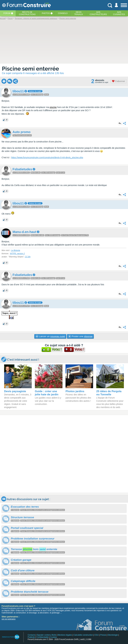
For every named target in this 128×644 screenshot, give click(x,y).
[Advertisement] (64, 454)
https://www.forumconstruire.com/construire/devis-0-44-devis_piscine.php (47, 157)
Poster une (80, 336)
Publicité (31, 637)
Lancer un (50, 336)
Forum (7, 13)
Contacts (31, 635)
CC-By (28, 257)
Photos (46, 13)
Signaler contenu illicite (47, 635)
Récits (27, 13)
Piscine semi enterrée (30, 69)
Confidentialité (43, 637)
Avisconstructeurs (98, 13)
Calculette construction (83, 635)
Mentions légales (65, 635)
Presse (103, 635)
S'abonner (119, 81)
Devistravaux (79, 13)
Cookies (53, 637)
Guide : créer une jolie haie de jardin (47, 393)
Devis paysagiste (15, 391)
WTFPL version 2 (17, 254)
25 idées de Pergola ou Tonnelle (109, 393)
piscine (53, 107)
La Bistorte (15, 250)
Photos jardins (75, 391)
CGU (97, 635)
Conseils (63, 13)
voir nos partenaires (9, 619)
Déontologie (113, 635)
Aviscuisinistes (119, 13)
